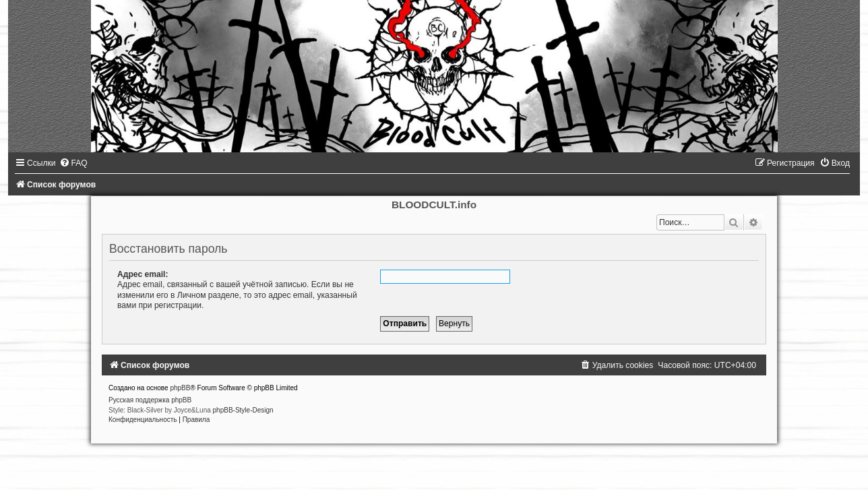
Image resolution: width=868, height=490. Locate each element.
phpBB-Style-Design (243, 410)
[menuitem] (73, 163)
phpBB (180, 388)
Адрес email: (143, 274)
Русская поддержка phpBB (150, 400)
